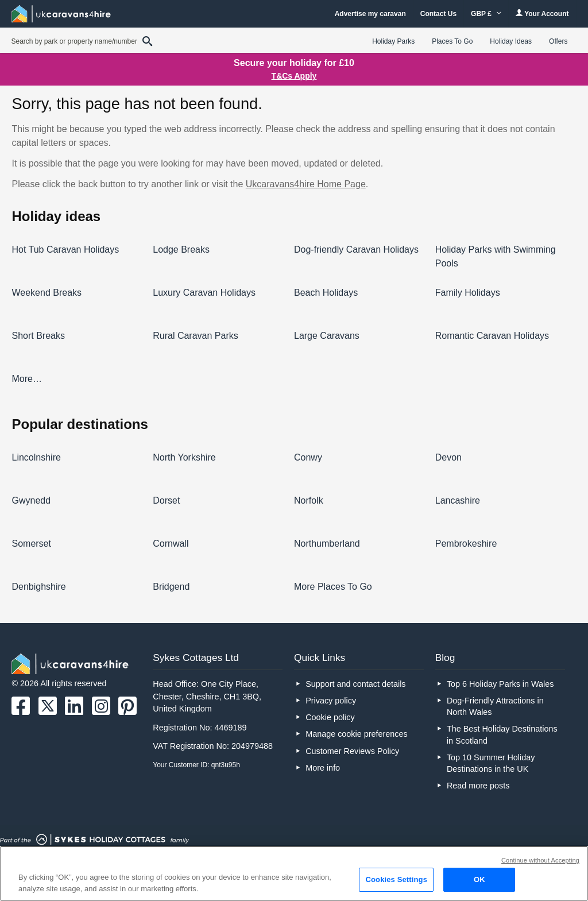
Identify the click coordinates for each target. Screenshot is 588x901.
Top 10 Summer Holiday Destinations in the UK (491, 763)
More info (323, 768)
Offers (558, 41)
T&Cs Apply (294, 76)
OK (479, 879)
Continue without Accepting (540, 860)
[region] (294, 873)
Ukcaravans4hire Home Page (306, 184)
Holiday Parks (393, 41)
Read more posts (478, 786)
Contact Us (438, 14)
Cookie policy (330, 717)
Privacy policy (331, 701)
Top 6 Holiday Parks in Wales (500, 684)
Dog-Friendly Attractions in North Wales (495, 706)
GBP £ (486, 14)
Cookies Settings (396, 879)
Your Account (542, 13)
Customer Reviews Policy (352, 751)
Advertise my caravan (370, 14)
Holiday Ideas (511, 41)
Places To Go (452, 41)
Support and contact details (355, 684)
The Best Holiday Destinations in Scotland (502, 734)
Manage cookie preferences (357, 734)
